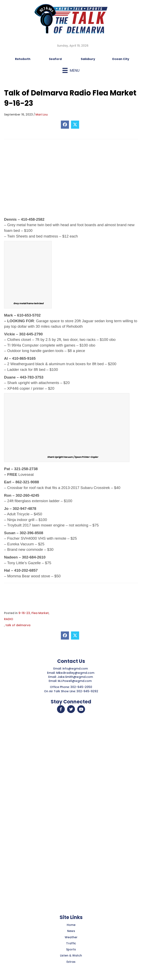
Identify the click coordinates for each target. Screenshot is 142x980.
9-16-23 (24, 613)
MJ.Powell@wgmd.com (76, 681)
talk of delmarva (18, 625)
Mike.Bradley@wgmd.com (75, 673)
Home (71, 925)
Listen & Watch (71, 955)
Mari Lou (42, 114)
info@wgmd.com (76, 669)
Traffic (71, 943)
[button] (61, 709)
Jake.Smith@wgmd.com (76, 677)
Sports (71, 949)
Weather (71, 937)
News (71, 931)
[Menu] (71, 70)
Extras (71, 962)
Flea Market (40, 613)
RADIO (9, 619)
